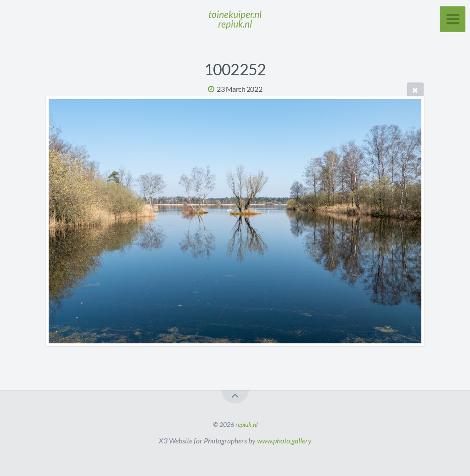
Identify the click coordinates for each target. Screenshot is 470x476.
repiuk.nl (246, 424)
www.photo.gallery (284, 440)
